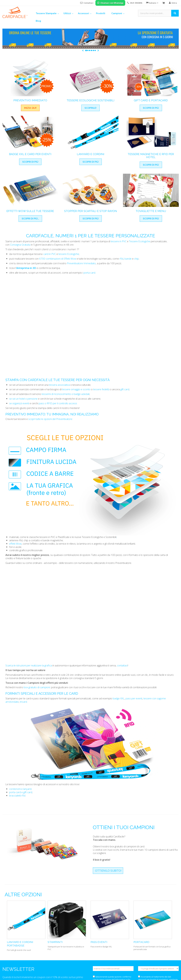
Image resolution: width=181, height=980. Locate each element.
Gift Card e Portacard (151, 100)
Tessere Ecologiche (140, 241)
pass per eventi (134, 698)
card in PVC (50, 254)
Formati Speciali (20, 693)
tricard (23, 702)
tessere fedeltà (101, 389)
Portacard (141, 942)
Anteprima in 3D (26, 268)
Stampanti (55, 942)
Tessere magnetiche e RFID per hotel (151, 156)
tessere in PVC (119, 241)
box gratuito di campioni (37, 687)
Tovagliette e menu (151, 211)
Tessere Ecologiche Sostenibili (90, 100)
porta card (89, 273)
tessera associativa (59, 385)
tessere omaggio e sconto (76, 389)
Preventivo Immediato (30, 100)
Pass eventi (99, 942)
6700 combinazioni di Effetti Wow (58, 259)
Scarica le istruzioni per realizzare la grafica (29, 665)
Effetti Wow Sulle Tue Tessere (30, 211)
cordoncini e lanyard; (20, 789)
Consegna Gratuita (20, 245)
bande (128, 259)
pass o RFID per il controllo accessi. (58, 403)
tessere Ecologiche (69, 254)
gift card (125, 389)
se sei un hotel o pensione (23, 399)
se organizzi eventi (19, 403)
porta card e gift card (21, 792)
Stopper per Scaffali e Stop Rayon (91, 211)
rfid (121, 259)
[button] (83, 50)
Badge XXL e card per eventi (30, 154)
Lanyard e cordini (91, 154)
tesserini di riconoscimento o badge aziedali (66, 394)
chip (136, 259)
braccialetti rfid (17, 795)
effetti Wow (15, 544)
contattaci (122, 665)
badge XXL (118, 698)
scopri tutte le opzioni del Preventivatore (50, 419)
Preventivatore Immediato (81, 263)
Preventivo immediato (25, 414)
